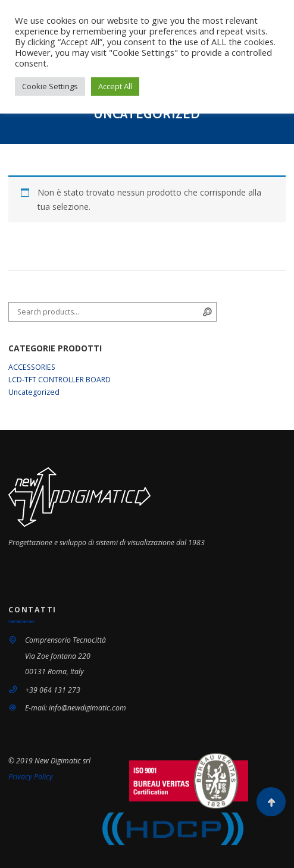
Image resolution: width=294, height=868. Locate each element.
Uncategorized (34, 392)
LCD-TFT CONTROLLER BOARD (60, 380)
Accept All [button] (115, 86)
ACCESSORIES (32, 367)
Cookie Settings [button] (50, 86)
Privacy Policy (31, 777)
